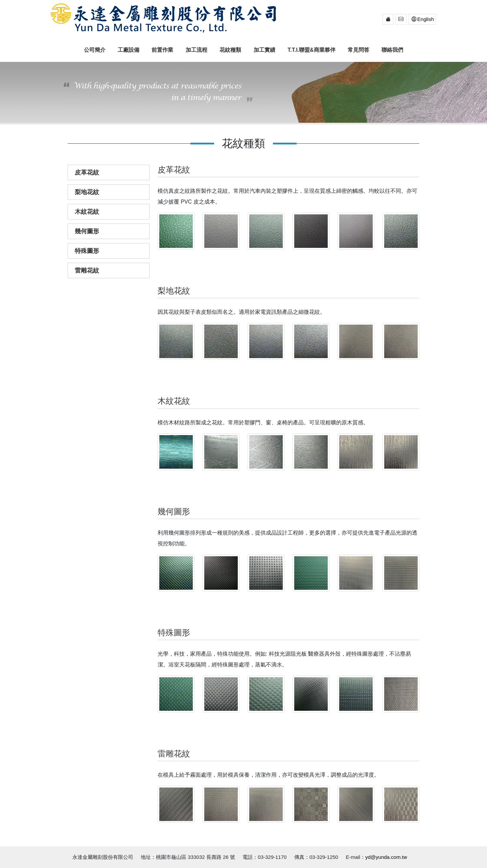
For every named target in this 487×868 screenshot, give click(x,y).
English (421, 19)
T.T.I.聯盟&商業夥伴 (311, 50)
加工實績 (264, 50)
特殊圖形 (87, 251)
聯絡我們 (392, 50)
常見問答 (358, 50)
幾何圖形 (87, 231)
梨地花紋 (87, 192)
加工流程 (196, 50)
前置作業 (162, 50)
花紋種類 (230, 50)
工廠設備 (129, 50)
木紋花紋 (87, 212)
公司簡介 (95, 50)
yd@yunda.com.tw (386, 857)
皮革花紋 (87, 172)
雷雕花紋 (87, 271)
